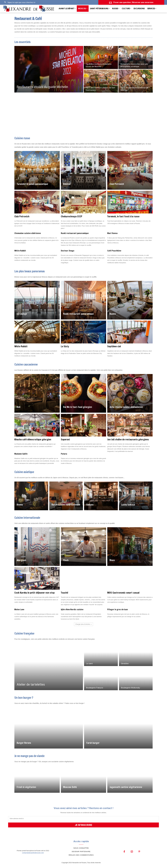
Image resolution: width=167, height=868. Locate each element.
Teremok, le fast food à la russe (123, 216)
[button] (19, 2)
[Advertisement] (83, 114)
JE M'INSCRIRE (83, 825)
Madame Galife (21, 454)
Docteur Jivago (68, 251)
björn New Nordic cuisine (72, 609)
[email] (83, 819)
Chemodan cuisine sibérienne (28, 233)
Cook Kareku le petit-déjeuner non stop (35, 593)
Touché (64, 593)
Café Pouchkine (114, 251)
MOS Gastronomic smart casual (123, 593)
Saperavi (65, 439)
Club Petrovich (22, 216)
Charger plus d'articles (83, 624)
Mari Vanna (112, 233)
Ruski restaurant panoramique (75, 233)
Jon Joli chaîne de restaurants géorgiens (128, 439)
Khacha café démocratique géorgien (33, 439)
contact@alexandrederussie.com (33, 853)
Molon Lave (19, 609)
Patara (64, 454)
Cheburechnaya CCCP (72, 216)
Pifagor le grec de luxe (118, 609)
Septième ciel (114, 346)
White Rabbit (20, 251)
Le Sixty (65, 346)
